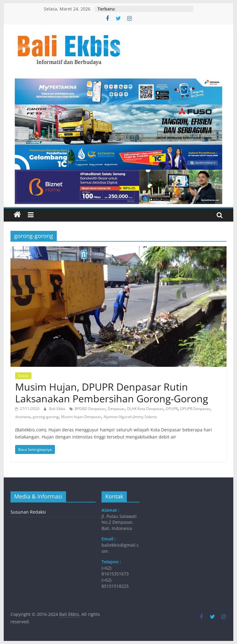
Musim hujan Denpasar (81, 417)
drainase (23, 417)
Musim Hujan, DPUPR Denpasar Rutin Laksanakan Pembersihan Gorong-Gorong (112, 393)
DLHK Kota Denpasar (145, 409)
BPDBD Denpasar (90, 409)
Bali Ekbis (58, 409)
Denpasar (116, 409)
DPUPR (172, 409)
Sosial (23, 376)
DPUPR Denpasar (195, 409)
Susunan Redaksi (28, 512)
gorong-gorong (46, 417)
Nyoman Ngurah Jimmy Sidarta (130, 417)
